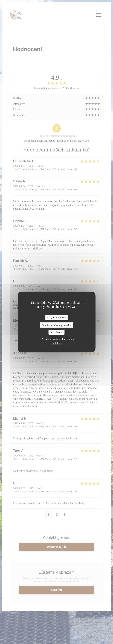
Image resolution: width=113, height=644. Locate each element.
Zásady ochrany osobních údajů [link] (58, 339)
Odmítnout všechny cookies (56, 325)
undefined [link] (57, 343)
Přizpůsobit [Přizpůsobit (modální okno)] (56, 332)
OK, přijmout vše (56, 317)
